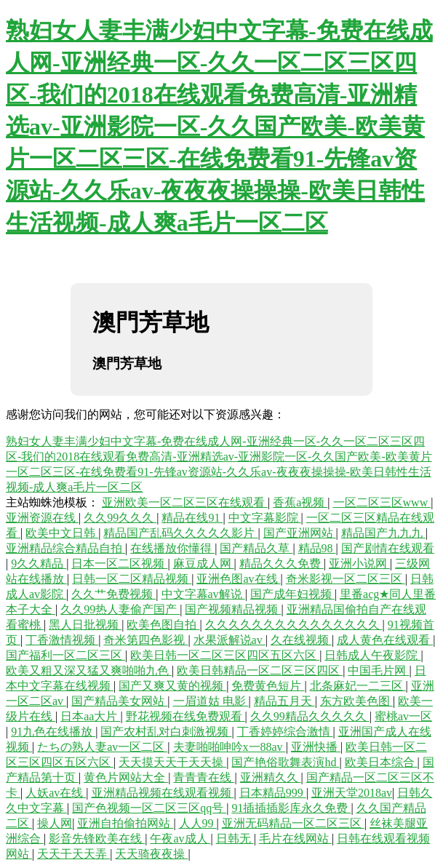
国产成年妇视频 (292, 594)
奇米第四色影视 (145, 640)
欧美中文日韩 (62, 533)
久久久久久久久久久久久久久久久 (294, 625)
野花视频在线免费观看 (185, 716)
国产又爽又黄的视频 (172, 686)
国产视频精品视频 (233, 609)
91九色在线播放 (53, 732)
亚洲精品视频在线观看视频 (163, 793)
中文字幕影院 (265, 518)
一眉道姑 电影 (211, 701)
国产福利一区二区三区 (65, 655)
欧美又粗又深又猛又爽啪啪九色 (89, 670)
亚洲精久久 (271, 777)
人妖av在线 (56, 793)
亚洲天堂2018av (352, 793)
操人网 (55, 823)
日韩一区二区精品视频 (132, 579)
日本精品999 (273, 793)
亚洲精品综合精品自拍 (65, 548)
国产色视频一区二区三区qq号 (149, 808)
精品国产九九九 (383, 533)
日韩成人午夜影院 (372, 655)
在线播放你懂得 (172, 548)
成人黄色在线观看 (385, 640)
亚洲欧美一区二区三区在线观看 (185, 502)
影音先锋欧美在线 (97, 839)
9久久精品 (39, 564)
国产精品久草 (256, 548)
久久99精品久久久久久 (310, 716)
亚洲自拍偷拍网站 (125, 823)
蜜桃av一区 (403, 716)
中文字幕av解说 (203, 594)
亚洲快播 (316, 747)
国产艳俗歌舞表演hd (285, 762)
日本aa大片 (90, 716)
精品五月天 (284, 701)
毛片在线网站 (295, 839)
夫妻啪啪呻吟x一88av (230, 747)
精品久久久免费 (282, 564)
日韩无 (235, 839)
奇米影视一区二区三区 (346, 579)
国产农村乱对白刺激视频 (166, 732)
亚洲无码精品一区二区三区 (293, 823)
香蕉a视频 (300, 502)
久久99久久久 (120, 518)
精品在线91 (192, 518)
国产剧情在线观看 (388, 548)
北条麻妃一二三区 (358, 686)
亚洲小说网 (359, 564)
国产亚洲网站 (300, 533)
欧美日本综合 (381, 762)
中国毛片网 (378, 670)
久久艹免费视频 (113, 594)
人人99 (198, 823)
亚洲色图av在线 (238, 579)
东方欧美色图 (356, 701)
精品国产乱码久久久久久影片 (180, 533)
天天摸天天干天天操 (172, 762)
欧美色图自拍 (163, 625)
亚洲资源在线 (42, 518)
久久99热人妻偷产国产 (120, 609)
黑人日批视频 (85, 625)
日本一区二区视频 (119, 564)
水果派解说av (230, 640)
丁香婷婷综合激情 (285, 732)
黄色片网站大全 (126, 777)
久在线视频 (301, 640)
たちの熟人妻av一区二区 (102, 747)
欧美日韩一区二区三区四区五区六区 (225, 655)
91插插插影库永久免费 (291, 808)
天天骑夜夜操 (151, 854)
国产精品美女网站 (119, 701)
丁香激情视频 (62, 640)
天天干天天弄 (73, 854)
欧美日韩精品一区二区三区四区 (260, 670)
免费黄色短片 (268, 686)
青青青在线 (204, 777)
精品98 (317, 548)
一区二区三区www (382, 502)
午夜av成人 (180, 839)
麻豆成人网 (204, 564)
